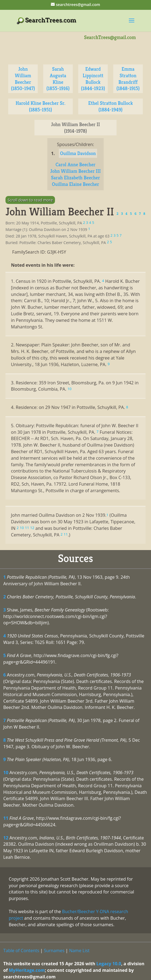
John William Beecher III (75, 171)
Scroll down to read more (30, 200)
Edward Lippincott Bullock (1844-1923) (93, 79)
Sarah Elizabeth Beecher (76, 178)
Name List (79, 951)
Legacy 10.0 (109, 964)
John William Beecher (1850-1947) (23, 79)
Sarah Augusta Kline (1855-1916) (58, 79)
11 (6, 818)
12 (6, 838)
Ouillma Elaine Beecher (75, 184)
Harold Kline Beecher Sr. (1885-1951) (40, 106)
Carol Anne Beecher (75, 164)
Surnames (54, 951)
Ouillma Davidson (78, 153)
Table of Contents (21, 951)
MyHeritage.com (27, 970)
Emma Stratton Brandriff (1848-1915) (128, 79)
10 (6, 773)
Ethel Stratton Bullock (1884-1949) (110, 106)
